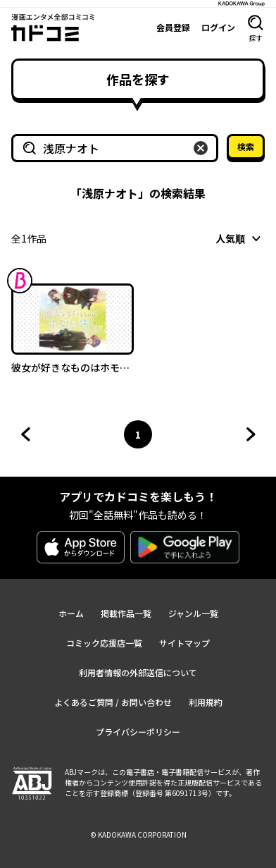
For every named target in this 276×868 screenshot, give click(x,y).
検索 (246, 146)
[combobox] (240, 238)
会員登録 (173, 27)
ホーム (71, 613)
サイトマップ (184, 643)
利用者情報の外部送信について (138, 672)
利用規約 (206, 702)
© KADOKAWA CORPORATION (138, 835)
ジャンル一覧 (193, 613)
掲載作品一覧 (126, 613)
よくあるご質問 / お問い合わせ (113, 702)
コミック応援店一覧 (104, 643)
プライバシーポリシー (138, 732)
